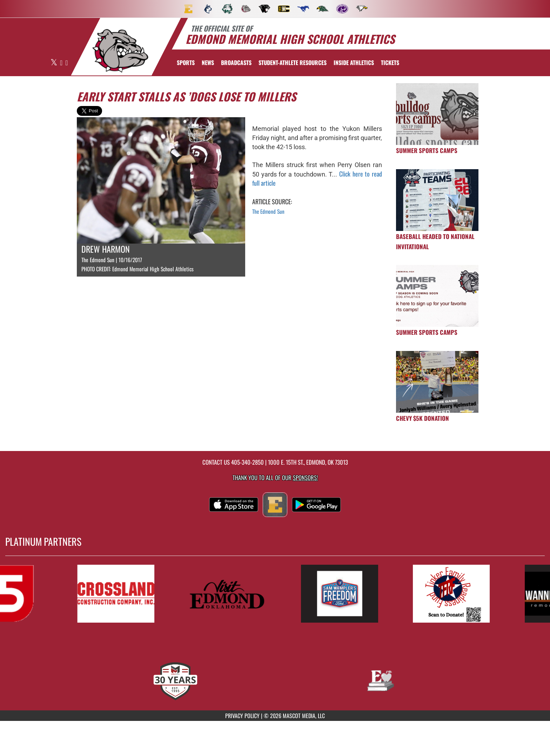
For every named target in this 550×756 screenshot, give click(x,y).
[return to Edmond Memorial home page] (120, 51)
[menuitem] (188, 9)
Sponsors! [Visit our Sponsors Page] (305, 478)
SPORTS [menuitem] (186, 62)
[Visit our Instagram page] (66, 63)
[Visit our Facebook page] (62, 63)
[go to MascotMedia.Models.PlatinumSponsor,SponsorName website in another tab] (124, 594)
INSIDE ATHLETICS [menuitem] (354, 62)
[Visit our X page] (54, 63)
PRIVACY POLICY (242, 716)
